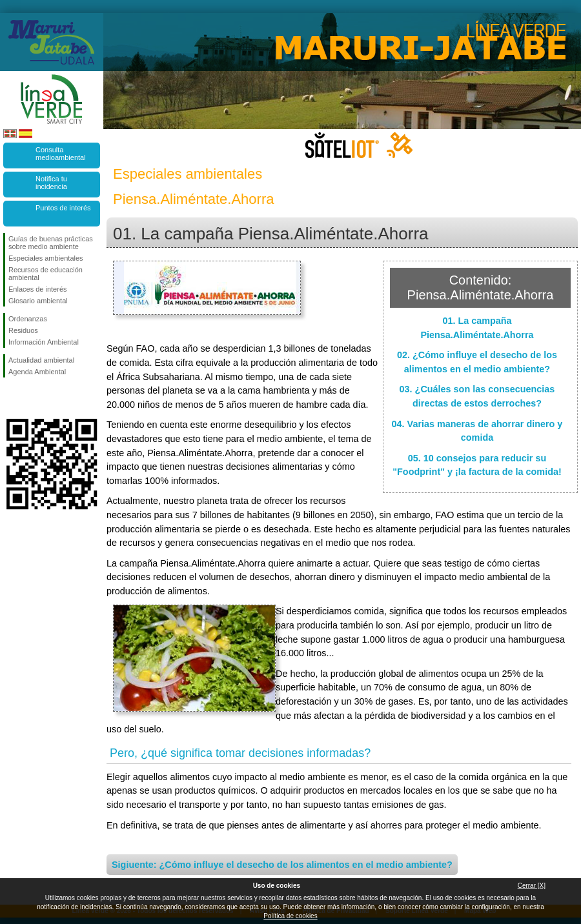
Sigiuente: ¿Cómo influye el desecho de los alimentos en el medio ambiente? (282, 865)
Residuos (23, 330)
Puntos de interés (63, 208)
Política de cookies (290, 916)
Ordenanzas (28, 319)
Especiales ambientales (46, 258)
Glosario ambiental (38, 301)
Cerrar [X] (532, 886)
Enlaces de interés (38, 289)
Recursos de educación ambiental (46, 274)
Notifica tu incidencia (51, 183)
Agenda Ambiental (37, 372)
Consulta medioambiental (61, 154)
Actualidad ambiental (41, 360)
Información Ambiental (44, 342)
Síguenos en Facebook (11, 398)
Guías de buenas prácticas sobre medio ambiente (51, 243)
